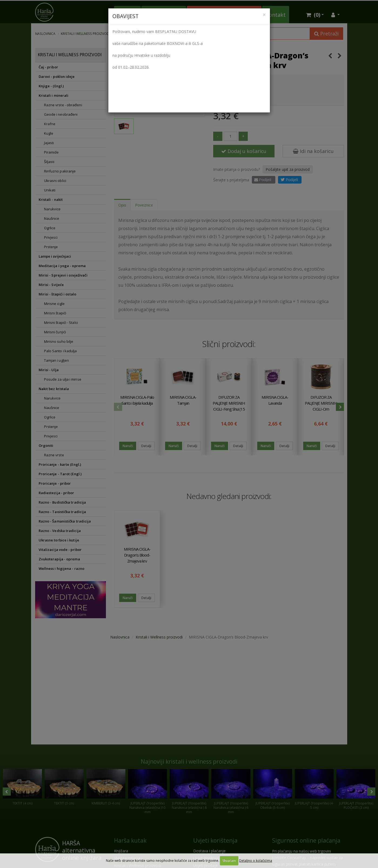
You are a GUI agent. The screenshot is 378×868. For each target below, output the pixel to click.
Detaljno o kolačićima (256, 861)
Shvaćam (229, 861)
